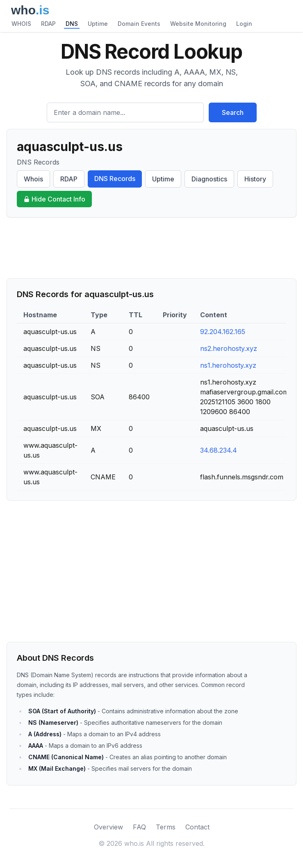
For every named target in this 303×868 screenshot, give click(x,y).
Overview (108, 827)
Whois (33, 179)
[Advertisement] (151, 248)
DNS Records (115, 179)
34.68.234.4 (219, 450)
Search (233, 112)
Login (244, 24)
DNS (72, 24)
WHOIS (21, 24)
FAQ (139, 827)
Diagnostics (209, 179)
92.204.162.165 (223, 332)
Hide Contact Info (54, 199)
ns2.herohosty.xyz (229, 348)
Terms (166, 827)
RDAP (48, 24)
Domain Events (139, 24)
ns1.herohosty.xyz (228, 365)
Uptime (98, 24)
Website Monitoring (198, 24)
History (255, 179)
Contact (197, 827)
